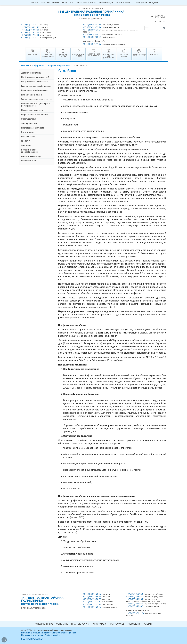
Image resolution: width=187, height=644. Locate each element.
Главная (25, 65)
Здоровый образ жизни (59, 65)
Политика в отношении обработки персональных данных (48, 633)
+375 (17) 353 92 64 (92, 25)
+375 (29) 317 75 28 (30, 35)
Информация (38, 65)
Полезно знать (80, 65)
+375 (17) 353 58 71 (92, 37)
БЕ (160, 21)
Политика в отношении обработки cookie (41, 635)
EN (164, 21)
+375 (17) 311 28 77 (30, 25)
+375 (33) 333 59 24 (92, 27)
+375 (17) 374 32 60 (30, 33)
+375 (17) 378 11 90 (92, 44)
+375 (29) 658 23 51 (92, 30)
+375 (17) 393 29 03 (92, 34)
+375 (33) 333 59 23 (30, 27)
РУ (156, 21)
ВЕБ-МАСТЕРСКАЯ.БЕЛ (32, 639)
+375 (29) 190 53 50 (30, 30)
